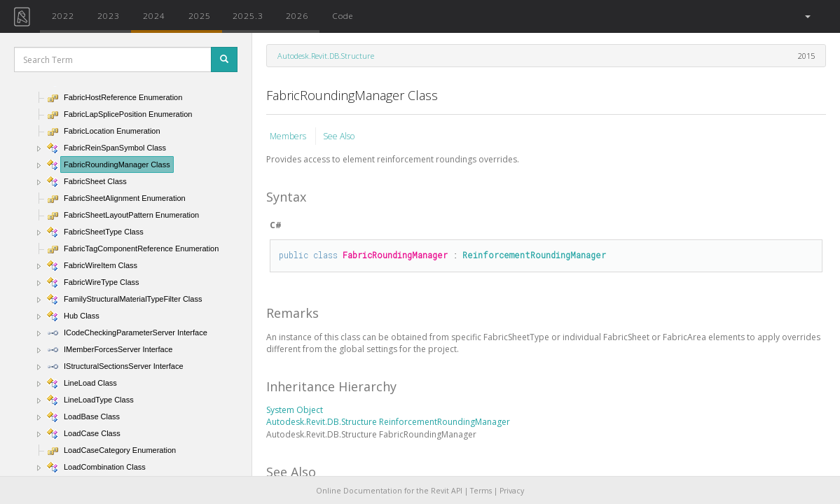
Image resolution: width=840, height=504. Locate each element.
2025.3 (248, 15)
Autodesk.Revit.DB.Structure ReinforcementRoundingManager (388, 422)
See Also (339, 136)
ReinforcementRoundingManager (534, 255)
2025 (200, 15)
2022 (63, 15)
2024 (154, 15)
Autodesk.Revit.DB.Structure (326, 56)
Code (343, 15)
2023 (109, 15)
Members (289, 136)
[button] (807, 16)
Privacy (512, 491)
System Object (295, 410)
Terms (481, 491)
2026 (297, 15)
